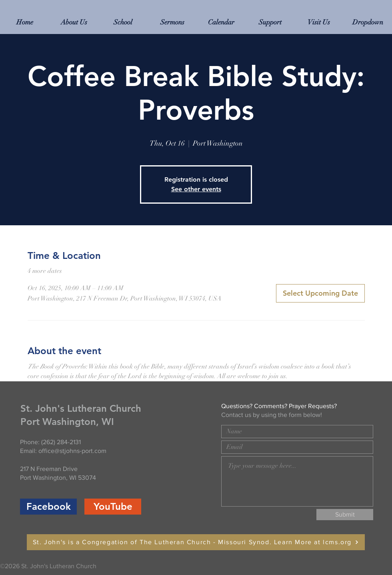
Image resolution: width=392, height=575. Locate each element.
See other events (196, 189)
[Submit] (345, 515)
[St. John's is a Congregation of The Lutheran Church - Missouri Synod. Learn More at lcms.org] (196, 542)
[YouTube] (113, 507)
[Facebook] (48, 507)
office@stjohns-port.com (72, 451)
